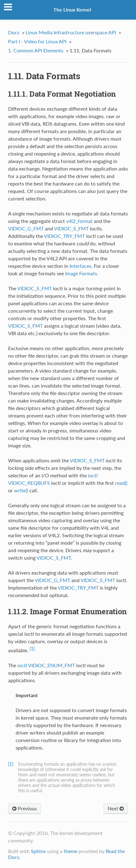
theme (70, 851)
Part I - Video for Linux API (37, 41)
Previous (24, 808)
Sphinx (38, 851)
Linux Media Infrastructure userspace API (71, 32)
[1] (32, 649)
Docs (14, 32)
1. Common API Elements (36, 50)
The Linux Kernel (72, 10)
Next (116, 808)
